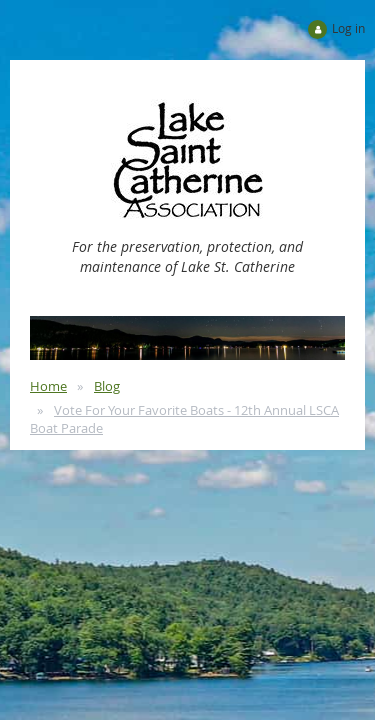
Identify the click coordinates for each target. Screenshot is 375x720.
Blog (107, 386)
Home (48, 386)
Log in (348, 28)
